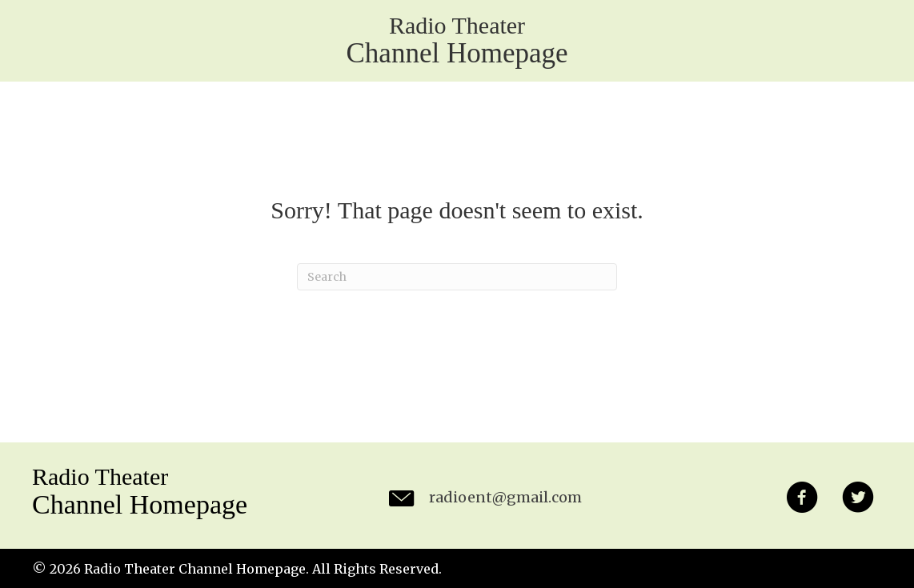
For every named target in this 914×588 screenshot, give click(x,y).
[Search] (457, 277)
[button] (802, 500)
